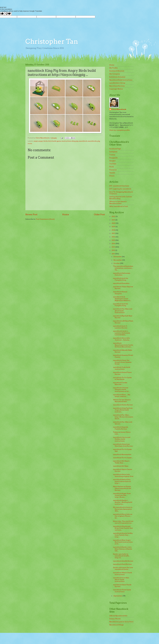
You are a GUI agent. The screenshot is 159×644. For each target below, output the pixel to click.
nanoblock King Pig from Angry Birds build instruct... (123, 410)
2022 (114, 216)
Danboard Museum (117, 71)
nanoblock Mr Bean (121, 466)
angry (36, 141)
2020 (114, 223)
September (118, 596)
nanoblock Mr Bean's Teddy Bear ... (121, 462)
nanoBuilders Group (117, 83)
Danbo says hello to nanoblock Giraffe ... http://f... (122, 556)
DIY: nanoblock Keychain (119, 186)
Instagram (113, 152)
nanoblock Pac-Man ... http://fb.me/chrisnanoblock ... (123, 417)
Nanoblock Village (116, 625)
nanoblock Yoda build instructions (122, 368)
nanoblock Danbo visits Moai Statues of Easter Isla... (123, 549)
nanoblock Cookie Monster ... (120, 384)
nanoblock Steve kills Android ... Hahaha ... (122, 339)
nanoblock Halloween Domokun (122, 274)
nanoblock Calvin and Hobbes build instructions (122, 439)
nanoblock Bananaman (122, 454)
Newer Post (31, 214)
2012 (114, 250)
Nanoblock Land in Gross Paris (121, 622)
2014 (114, 244)
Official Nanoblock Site (118, 616)
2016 (114, 237)
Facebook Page (115, 149)
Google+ (113, 161)
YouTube (113, 164)
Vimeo (112, 176)
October (117, 263)
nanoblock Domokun (121, 283)
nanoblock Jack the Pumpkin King (121, 279)
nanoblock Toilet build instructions (122, 591)
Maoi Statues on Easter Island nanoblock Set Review (122, 488)
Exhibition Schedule (117, 77)
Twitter (112, 155)
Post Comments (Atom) (45, 219)
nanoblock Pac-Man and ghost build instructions (123, 311)
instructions (67, 141)
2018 (114, 230)
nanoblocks (92, 141)
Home (66, 214)
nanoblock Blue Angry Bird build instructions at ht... (123, 542)
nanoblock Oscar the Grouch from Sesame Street (122, 362)
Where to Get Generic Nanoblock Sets (118, 202)
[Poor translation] (8, 14)
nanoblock (83, 141)
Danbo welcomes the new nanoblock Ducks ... (123, 568)
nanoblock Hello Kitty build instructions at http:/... (122, 481)
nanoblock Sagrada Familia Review (121, 428)
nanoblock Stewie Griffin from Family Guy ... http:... (123, 535)
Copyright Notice (116, 89)
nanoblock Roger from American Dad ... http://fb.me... (122, 495)
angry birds (43, 141)
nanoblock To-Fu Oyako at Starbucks (122, 378)
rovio (30, 143)
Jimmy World (115, 619)
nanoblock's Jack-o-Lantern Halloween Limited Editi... (122, 333)
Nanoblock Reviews (117, 86)
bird (50, 141)
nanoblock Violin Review (123, 405)
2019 (114, 227)
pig (99, 141)
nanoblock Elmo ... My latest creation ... (122, 396)
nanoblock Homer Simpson (120, 293)
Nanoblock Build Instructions (121, 80)
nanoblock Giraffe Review (123, 561)
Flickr (112, 167)
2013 (114, 247)
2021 (114, 220)
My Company (115, 74)
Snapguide (113, 158)
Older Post (99, 214)
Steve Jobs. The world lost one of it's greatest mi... (123, 522)
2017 (114, 233)
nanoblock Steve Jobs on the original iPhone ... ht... (123, 516)
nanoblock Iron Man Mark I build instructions (121, 580)
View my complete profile (119, 130)
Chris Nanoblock (119, 109)
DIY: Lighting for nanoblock (120, 189)
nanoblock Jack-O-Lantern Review (120, 327)
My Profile (113, 68)
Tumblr (112, 173)
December (118, 257)
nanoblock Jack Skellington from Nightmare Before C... (122, 299)
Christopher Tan (52, 41)
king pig (75, 141)
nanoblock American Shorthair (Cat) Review (123, 445)
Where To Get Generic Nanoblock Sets (122, 401)
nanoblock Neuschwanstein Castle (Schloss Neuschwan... (123, 345)
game (59, 141)
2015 (114, 240)
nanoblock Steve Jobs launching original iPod (123, 475)
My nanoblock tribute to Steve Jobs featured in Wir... (123, 509)
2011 (113, 254)
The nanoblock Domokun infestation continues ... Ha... (123, 268)
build (54, 141)
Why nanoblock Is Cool (119, 206)
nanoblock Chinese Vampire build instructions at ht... (121, 389)
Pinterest (113, 170)
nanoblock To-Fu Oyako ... (123, 458)
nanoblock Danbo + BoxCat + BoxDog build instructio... (123, 502)
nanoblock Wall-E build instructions (123, 574)
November (118, 260)
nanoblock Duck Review (122, 564)
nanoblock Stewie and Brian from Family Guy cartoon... (123, 528)
